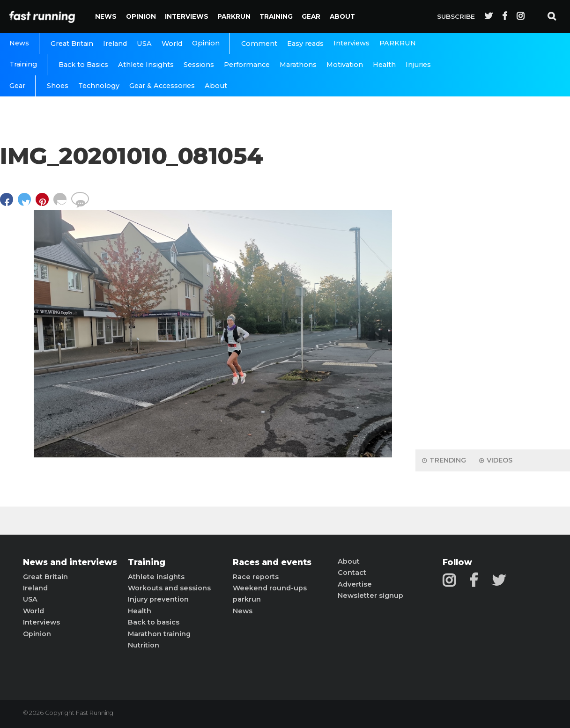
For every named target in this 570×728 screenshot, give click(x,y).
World (172, 44)
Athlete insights (156, 577)
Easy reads (305, 44)
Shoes (58, 86)
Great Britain (72, 44)
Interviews (187, 16)
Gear (311, 16)
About (342, 16)
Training (276, 16)
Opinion (141, 16)
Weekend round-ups (270, 588)
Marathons (298, 65)
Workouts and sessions (169, 588)
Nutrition (144, 645)
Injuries (418, 65)
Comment (259, 44)
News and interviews (70, 562)
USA (144, 44)
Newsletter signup (370, 596)
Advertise (355, 584)
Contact (352, 573)
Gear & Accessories (162, 86)
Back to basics (154, 622)
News (106, 16)
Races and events (272, 562)
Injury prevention (158, 599)
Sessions (199, 65)
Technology (99, 86)
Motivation (345, 65)
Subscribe (456, 16)
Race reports (256, 577)
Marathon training (159, 634)
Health (384, 65)
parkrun (247, 599)
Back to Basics (83, 65)
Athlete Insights (146, 65)
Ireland (115, 44)
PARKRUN (234, 16)
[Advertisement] (493, 295)
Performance (247, 65)
